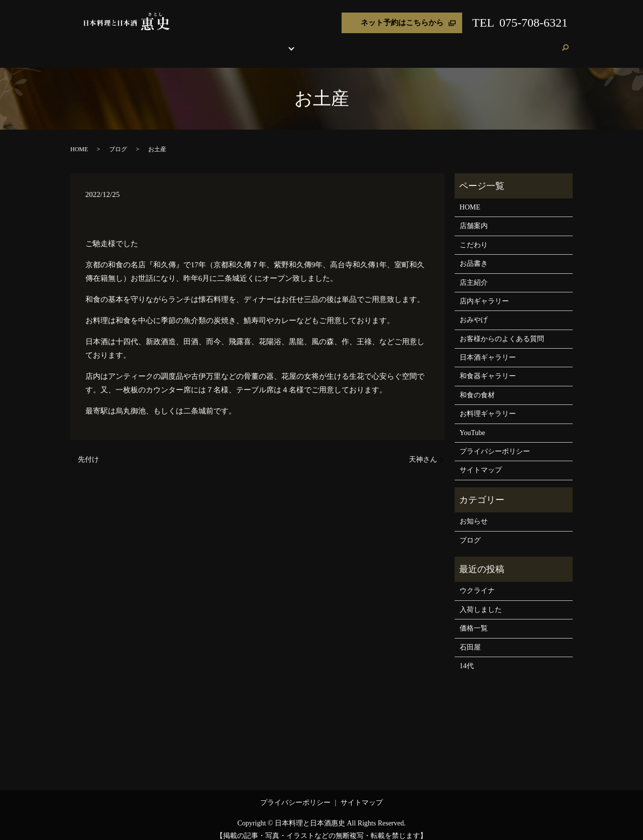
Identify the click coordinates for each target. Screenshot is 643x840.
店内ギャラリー (484, 292)
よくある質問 (445, 42)
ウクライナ (477, 581)
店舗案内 (214, 42)
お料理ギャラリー (488, 404)
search (565, 43)
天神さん (423, 450)
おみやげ (405, 42)
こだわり (246, 42)
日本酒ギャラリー (488, 348)
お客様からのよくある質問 (502, 329)
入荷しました (481, 600)
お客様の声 (487, 42)
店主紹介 (373, 42)
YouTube (472, 423)
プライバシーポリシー (495, 442)
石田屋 (470, 638)
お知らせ (474, 512)
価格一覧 (474, 619)
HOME (185, 42)
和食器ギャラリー (488, 366)
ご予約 (545, 42)
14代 (467, 656)
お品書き (278, 42)
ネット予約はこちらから (402, 23)
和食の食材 (477, 386)
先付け (88, 450)
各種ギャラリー (321, 42)
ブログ (519, 42)
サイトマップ (481, 460)
